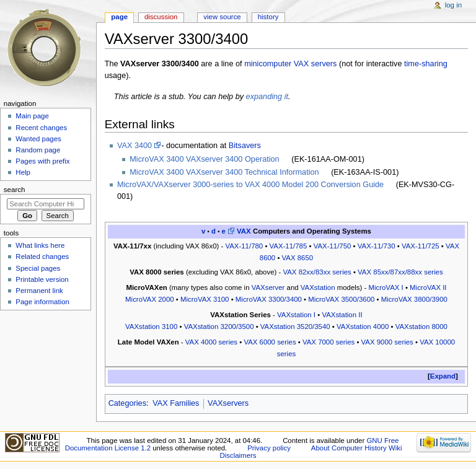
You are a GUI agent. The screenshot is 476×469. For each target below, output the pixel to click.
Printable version (42, 279)
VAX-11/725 (421, 246)
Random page (38, 150)
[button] (443, 376)
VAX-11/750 (333, 246)
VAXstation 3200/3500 (219, 327)
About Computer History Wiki (357, 448)
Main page (32, 116)
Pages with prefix (42, 161)
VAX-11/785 (289, 246)
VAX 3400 (134, 146)
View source (222, 17)
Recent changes (41, 128)
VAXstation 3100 (151, 327)
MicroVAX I (386, 287)
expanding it (267, 97)
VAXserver (268, 287)
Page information (42, 302)
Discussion (161, 17)
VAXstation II (342, 315)
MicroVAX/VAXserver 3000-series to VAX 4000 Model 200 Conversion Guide (250, 185)
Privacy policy (269, 448)
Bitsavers (245, 146)
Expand (443, 376)
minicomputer (268, 64)
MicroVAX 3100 (205, 299)
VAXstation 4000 (363, 327)
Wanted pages (38, 139)
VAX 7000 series (328, 342)
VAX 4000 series (211, 342)
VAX (301, 64)
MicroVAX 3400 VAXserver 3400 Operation (204, 159)
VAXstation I (296, 315)
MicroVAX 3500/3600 (341, 299)
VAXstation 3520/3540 (295, 327)
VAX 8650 (298, 258)
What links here (40, 245)
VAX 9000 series (387, 342)
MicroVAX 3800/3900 (414, 299)
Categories (127, 403)
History (268, 17)
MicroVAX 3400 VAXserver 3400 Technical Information (224, 172)
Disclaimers (238, 455)
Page (119, 17)
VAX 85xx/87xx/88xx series (400, 272)
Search (15, 190)
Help (23, 172)
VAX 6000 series (270, 342)
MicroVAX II (428, 287)
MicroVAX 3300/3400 (269, 299)
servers (324, 64)
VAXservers (228, 403)
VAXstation (318, 287)
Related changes (42, 256)
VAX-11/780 (244, 246)
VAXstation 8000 (421, 327)
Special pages (38, 268)
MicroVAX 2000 (150, 299)
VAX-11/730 (377, 246)
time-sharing (426, 64)
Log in (453, 5)
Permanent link (39, 291)
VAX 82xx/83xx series (317, 272)
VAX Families (176, 403)
